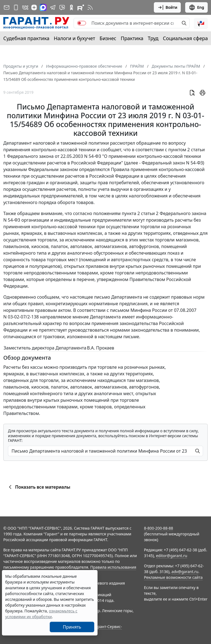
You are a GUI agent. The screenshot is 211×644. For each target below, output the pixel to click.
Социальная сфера (185, 38)
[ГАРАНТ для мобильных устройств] (16, 7)
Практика (132, 38)
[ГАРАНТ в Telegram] (53, 7)
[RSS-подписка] (90, 7)
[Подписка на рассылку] (7, 7)
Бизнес (108, 38)
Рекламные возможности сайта (173, 577)
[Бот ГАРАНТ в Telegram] (62, 7)
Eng (196, 7)
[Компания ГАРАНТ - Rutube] (81, 7)
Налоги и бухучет (75, 38)
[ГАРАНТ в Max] (43, 7)
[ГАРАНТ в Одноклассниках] (71, 7)
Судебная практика (26, 38)
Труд (153, 38)
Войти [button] (167, 7)
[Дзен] (34, 7)
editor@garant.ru (172, 556)
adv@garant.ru (185, 572)
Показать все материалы (39, 487)
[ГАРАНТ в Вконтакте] (25, 7)
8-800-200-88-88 (159, 528)
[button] (201, 23)
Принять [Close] (72, 627)
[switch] (82, 23)
